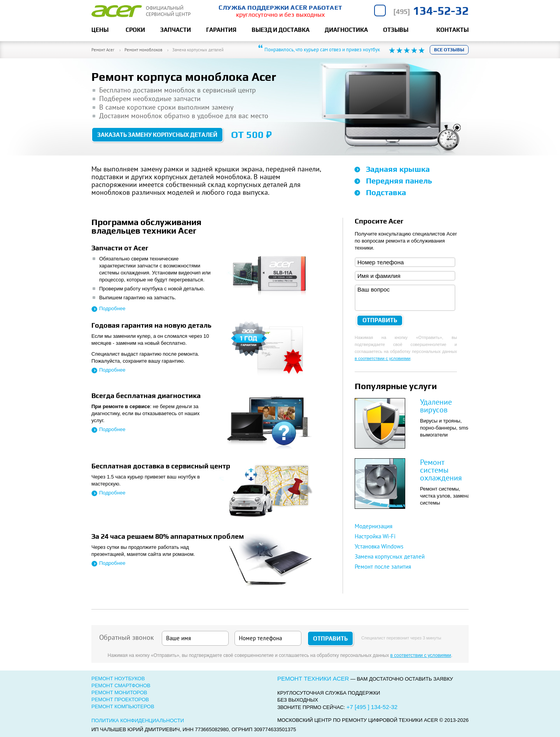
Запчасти (176, 30)
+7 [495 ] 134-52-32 (372, 707)
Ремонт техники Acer (313, 678)
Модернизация (374, 526)
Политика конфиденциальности (138, 720)
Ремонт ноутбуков (118, 678)
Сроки (135, 30)
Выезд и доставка (281, 30)
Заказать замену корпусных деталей (157, 135)
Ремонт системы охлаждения (441, 470)
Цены (100, 30)
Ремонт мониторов (119, 692)
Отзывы (396, 30)
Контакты (452, 30)
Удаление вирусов (436, 406)
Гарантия (221, 30)
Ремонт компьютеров (123, 706)
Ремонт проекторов (120, 699)
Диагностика (346, 30)
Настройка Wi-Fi (375, 536)
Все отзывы (449, 50)
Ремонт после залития (383, 567)
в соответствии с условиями (382, 358)
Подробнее (112, 308)
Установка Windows (379, 546)
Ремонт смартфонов (121, 685)
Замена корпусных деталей (390, 556)
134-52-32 (431, 11)
